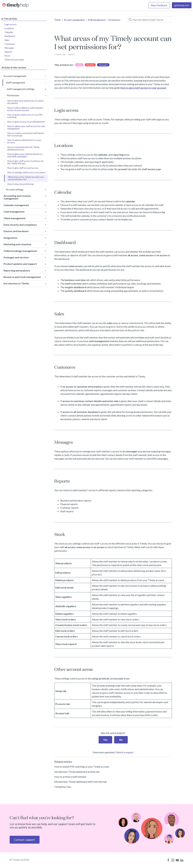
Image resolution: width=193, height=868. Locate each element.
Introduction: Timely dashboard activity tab (77, 772)
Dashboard (10, 36)
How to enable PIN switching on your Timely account (82, 767)
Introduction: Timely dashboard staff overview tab (80, 782)
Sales (7, 40)
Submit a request (125, 752)
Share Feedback (159, 5)
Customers (10, 44)
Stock (7, 56)
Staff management (97, 20)
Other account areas (14, 60)
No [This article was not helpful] (121, 740)
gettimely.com (182, 5)
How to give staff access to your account (143, 88)
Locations (9, 28)
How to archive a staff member (70, 777)
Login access (11, 24)
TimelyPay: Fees (63, 787)
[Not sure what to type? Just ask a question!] (149, 20)
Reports (8, 52)
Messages (9, 48)
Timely (58, 20)
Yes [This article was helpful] (105, 740)
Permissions (114, 20)
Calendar (9, 32)
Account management (74, 20)
